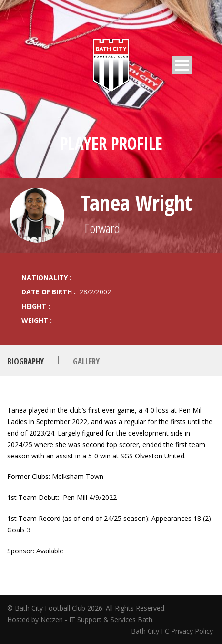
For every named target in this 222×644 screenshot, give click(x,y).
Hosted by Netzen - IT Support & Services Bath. (81, 619)
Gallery (86, 361)
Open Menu (182, 65)
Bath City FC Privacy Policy (173, 631)
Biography (25, 361)
